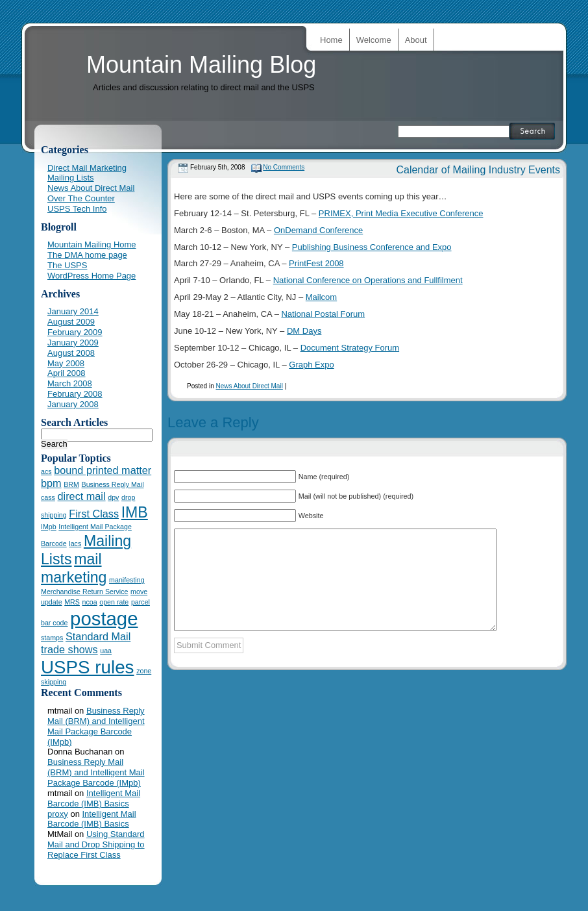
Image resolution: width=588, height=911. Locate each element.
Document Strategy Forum (350, 348)
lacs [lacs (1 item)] (75, 543)
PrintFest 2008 (316, 263)
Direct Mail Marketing (87, 168)
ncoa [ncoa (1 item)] (90, 602)
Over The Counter (81, 198)
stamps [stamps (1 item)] (52, 638)
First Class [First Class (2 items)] (94, 514)
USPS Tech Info (77, 209)
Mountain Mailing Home (92, 244)
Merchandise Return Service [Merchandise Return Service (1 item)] (84, 592)
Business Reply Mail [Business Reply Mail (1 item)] (113, 484)
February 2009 (75, 332)
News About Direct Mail (249, 386)
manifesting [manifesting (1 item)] (127, 580)
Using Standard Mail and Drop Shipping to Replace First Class (96, 844)
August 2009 (71, 322)
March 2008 (70, 383)
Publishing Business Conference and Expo (372, 247)
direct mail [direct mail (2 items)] (82, 496)
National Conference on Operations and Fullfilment (368, 280)
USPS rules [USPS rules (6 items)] (88, 667)
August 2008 (71, 353)
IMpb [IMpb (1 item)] (49, 527)
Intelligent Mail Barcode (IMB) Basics (94, 798)
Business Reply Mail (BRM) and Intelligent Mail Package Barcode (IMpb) (96, 726)
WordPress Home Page (92, 276)
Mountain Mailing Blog (201, 65)
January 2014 (73, 311)
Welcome (374, 40)
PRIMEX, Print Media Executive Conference (401, 213)
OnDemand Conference (318, 230)
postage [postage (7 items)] (104, 618)
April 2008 (67, 373)
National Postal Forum (323, 314)
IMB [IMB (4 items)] (135, 512)
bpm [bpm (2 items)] (51, 483)
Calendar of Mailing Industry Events (478, 170)
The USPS (67, 265)
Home (331, 40)
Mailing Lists (71, 178)
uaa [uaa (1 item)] (106, 651)
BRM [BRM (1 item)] (71, 484)
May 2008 (66, 363)
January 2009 (73, 343)
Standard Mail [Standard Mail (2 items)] (98, 636)
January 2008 (73, 404)
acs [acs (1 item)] (46, 471)
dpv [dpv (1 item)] (113, 497)
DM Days (304, 331)
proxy (58, 814)
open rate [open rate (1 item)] (114, 602)
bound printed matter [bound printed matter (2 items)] (103, 470)
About (416, 40)
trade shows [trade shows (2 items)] (69, 649)
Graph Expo (311, 365)
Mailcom (321, 297)
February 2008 (75, 394)
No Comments (284, 167)
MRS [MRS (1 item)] (72, 602)
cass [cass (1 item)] (48, 497)
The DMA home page (87, 255)
